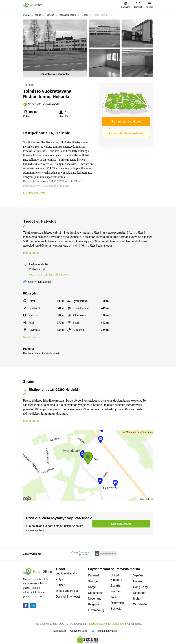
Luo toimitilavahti (66, 573)
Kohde (38, 15)
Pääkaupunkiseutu (67, 15)
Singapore (140, 593)
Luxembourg (96, 610)
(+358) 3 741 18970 (34, 596)
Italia (114, 597)
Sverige (93, 581)
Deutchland (95, 593)
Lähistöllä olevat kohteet (126, 133)
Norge (92, 587)
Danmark (94, 575)
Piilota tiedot (32, 253)
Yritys (59, 579)
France (115, 591)
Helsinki (85, 15)
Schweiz (116, 609)
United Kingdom (116, 578)
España (115, 586)
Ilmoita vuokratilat (67, 591)
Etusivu (27, 15)
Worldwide (140, 604)
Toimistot (50, 15)
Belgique (94, 604)
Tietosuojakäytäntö (97, 624)
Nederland (95, 599)
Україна (138, 575)
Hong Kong (140, 587)
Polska (138, 581)
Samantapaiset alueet (126, 121)
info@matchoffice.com (36, 592)
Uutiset (60, 585)
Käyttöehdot (118, 624)
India (136, 599)
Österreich (117, 603)
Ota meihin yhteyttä (68, 597)
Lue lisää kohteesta (36, 193)
